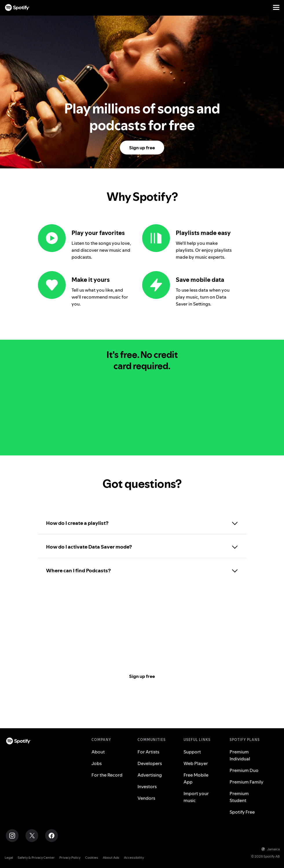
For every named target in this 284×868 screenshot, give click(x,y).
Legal (9, 857)
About (98, 752)
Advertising (150, 775)
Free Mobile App (196, 778)
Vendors (146, 798)
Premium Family (247, 782)
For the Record (107, 775)
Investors (147, 786)
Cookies (92, 857)
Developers (150, 763)
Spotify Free (242, 812)
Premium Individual (240, 755)
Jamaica (271, 849)
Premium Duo (244, 770)
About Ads (111, 857)
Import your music (196, 797)
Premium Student (239, 797)
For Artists (148, 752)
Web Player (196, 763)
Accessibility (134, 857)
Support (192, 752)
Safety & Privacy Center (36, 857)
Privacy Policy (70, 857)
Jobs (97, 763)
